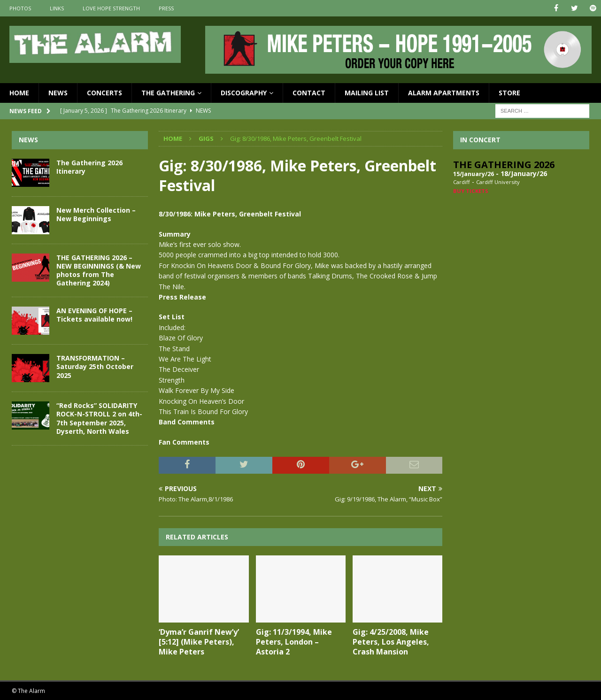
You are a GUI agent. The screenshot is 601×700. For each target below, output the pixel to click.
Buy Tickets (471, 191)
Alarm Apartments (444, 93)
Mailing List (367, 93)
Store (509, 93)
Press (166, 8)
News (58, 93)
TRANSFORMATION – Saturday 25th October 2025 (95, 366)
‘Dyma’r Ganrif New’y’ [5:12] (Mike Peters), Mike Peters (199, 642)
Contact (309, 93)
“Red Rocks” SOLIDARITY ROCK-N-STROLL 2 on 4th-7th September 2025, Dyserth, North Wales (99, 418)
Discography (244, 93)
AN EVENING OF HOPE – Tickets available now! (94, 315)
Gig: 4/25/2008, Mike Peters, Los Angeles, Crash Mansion (391, 642)
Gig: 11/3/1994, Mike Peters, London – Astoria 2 (294, 642)
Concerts (104, 93)
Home (19, 93)
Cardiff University (498, 182)
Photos (20, 8)
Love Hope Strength (111, 8)
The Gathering (168, 93)
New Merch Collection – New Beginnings (96, 214)
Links (57, 8)
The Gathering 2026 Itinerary (89, 166)
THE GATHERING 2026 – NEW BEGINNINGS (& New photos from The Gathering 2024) (99, 270)
